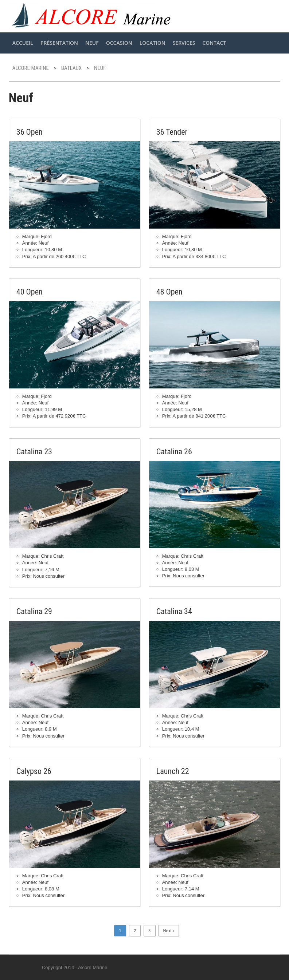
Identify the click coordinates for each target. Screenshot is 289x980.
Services (184, 43)
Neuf (92, 43)
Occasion (119, 43)
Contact (214, 43)
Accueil (23, 43)
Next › (168, 931)
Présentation (59, 43)
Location (153, 43)
